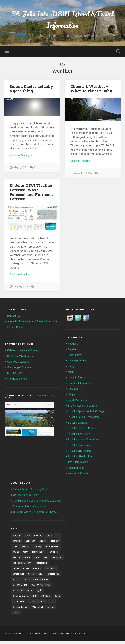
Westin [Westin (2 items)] (43, 616)
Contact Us (14, 317)
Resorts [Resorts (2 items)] (56, 570)
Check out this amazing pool (31, 507)
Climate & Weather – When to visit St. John (91, 89)
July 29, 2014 (21, 284)
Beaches (73, 350)
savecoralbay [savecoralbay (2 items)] (19, 581)
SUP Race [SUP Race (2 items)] (17, 604)
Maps (71, 373)
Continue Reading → (22, 156)
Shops (72, 395)
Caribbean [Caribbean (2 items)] (31, 542)
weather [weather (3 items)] (32, 616)
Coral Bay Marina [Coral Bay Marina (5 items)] (21, 547)
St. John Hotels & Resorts (84, 429)
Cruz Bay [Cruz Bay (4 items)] (38, 547)
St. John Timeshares (81, 446)
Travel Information (79, 462)
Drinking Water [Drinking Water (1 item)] (53, 547)
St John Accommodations (84, 406)
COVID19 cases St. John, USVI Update (37, 512)
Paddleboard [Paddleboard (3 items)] (19, 570)
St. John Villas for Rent (82, 457)
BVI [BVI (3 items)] (58, 536)
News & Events (77, 378)
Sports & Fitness (78, 401)
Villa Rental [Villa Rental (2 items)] (18, 616)
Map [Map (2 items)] (47, 559)
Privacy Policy (16, 332)
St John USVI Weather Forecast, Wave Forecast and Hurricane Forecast (32, 191)
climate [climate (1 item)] (44, 542)
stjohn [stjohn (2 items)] (16, 599)
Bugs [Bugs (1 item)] (50, 536)
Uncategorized (77, 468)
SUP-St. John (16, 377)
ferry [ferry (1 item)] (26, 553)
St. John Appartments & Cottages (89, 412)
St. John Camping (79, 423)
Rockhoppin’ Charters (20, 372)
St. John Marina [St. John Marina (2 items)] (49, 587)
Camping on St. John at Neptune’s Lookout (39, 501)
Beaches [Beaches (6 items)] (39, 536)
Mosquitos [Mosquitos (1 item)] (18, 564)
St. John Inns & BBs (80, 434)
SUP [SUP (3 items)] (47, 599)
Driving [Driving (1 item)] (16, 553)
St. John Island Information (85, 440)
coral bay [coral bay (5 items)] (57, 542)
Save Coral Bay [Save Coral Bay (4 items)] (52, 576)
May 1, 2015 (20, 169)
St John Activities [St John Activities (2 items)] (32, 599)
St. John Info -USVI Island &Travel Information (63, 20)
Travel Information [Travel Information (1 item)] (21, 610)
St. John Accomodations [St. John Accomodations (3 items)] (25, 587)
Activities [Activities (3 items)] (17, 536)
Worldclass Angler (19, 383)
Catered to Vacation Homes (24, 355)
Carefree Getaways (19, 366)
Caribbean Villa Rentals (21, 360)
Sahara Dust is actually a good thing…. (31, 89)
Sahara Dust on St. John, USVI (32, 490)
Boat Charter (76, 356)
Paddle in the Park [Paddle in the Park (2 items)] (39, 570)
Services (73, 389)
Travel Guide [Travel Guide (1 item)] (42, 604)
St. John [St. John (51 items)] (34, 581)
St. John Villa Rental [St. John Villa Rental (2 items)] (22, 593)
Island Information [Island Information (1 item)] (21, 559)
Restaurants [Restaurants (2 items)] (19, 576)
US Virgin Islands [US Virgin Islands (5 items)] (52, 610)
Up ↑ (117, 636)
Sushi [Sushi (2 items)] (29, 604)
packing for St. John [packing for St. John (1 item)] (37, 564)
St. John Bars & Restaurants (85, 417)
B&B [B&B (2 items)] (28, 536)
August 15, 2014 (83, 174)
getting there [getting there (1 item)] (39, 553)
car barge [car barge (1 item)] (17, 542)
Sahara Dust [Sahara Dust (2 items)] (35, 576)
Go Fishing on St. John (27, 495)
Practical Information (81, 384)
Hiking (72, 367)
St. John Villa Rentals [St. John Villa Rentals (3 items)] (46, 593)
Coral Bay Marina (78, 361)
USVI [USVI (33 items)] (37, 610)
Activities (73, 345)
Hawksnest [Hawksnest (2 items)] (55, 553)
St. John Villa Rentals (81, 451)
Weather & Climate (79, 474)
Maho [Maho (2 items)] (37, 559)
